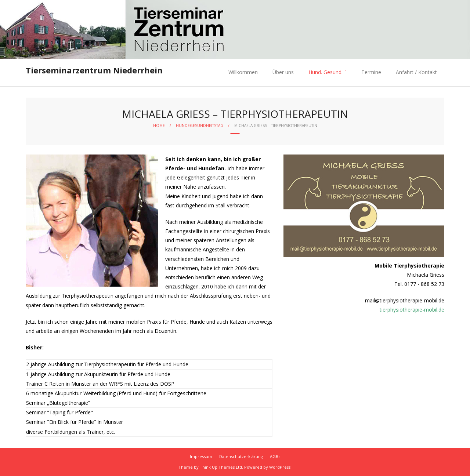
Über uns (283, 72)
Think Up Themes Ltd (221, 467)
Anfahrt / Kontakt (416, 72)
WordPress (280, 467)
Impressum (201, 456)
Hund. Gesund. (326, 72)
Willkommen (243, 72)
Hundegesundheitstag (200, 126)
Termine (371, 72)
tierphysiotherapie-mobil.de (412, 310)
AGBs (275, 456)
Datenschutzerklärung (241, 456)
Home (159, 126)
